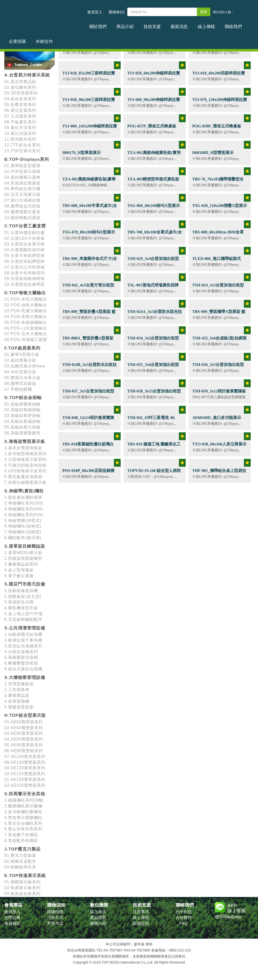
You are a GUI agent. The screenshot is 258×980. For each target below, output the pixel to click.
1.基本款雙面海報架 (23, 448)
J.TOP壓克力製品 (22, 849)
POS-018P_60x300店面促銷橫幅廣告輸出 (88, 473)
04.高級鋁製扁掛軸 (22, 421)
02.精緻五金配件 (20, 861)
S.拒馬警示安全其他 (25, 794)
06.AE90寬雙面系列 (24, 751)
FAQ (183, 923)
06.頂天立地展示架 (22, 194)
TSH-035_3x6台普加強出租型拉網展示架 (153, 367)
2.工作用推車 (17, 690)
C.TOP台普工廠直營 (25, 226)
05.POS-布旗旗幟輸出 (26, 322)
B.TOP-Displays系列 (27, 159)
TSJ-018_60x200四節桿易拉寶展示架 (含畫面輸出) (219, 76)
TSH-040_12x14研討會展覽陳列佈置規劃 (88, 420)
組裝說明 (141, 923)
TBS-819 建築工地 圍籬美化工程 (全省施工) (154, 447)
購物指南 (55, 912)
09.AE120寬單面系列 (25, 768)
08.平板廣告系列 (20, 122)
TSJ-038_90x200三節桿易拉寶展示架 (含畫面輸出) (89, 102)
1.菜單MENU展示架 (23, 553)
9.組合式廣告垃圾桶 (23, 669)
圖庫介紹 (98, 923)
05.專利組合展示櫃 (22, 189)
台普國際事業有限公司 (45, 15)
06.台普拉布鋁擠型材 (25, 261)
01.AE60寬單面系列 (24, 722)
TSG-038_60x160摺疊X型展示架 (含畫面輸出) (154, 49)
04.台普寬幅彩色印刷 (25, 250)
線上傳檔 (180, 24)
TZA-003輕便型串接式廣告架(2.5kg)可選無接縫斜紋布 (153, 182)
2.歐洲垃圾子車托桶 (23, 640)
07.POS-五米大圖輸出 (26, 334)
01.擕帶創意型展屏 (22, 166)
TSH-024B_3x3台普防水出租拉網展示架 (89, 367)
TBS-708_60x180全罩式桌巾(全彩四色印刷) (155, 235)
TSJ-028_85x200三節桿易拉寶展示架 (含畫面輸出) (89, 76)
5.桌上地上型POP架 (24, 614)
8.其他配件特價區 (21, 841)
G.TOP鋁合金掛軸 (23, 398)
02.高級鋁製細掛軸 (22, 410)
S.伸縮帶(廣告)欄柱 (24, 491)
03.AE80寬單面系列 (24, 733)
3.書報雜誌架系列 (21, 564)
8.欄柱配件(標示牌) (23, 538)
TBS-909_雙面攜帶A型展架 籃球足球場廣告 (219, 314)
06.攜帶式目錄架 (20, 383)
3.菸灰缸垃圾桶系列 (23, 646)
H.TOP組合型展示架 (25, 715)
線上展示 (98, 912)
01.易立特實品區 (20, 82)
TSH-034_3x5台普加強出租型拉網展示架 (153, 341)
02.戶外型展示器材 (22, 171)
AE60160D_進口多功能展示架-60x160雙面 (217, 420)
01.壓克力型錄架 (20, 855)
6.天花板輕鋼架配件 (23, 619)
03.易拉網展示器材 (22, 177)
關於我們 (95, 24)
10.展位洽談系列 (20, 133)
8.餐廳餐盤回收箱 (21, 663)
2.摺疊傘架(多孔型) (23, 597)
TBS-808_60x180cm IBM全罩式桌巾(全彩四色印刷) (218, 235)
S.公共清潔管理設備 (25, 628)
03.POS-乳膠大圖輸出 (26, 311)
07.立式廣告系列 (20, 116)
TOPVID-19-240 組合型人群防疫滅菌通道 (154, 473)
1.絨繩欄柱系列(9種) (24, 800)
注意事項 (141, 912)
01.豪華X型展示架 (22, 354)
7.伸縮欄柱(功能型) (23, 532)
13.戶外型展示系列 (22, 151)
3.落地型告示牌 (19, 602)
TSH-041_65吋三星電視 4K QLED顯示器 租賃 (151, 420)
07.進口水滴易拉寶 (22, 200)
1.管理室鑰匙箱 (19, 684)
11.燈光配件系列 (20, 139)
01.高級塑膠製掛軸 (22, 404)
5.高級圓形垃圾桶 (21, 657)
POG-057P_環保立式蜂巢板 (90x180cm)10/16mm (152, 129)
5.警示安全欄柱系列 (23, 823)
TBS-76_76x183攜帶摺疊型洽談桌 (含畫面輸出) (218, 182)
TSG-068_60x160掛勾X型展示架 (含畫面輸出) (154, 208)
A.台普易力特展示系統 (27, 75)
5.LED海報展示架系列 (25, 471)
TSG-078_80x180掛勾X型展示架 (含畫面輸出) (89, 235)
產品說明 (98, 918)
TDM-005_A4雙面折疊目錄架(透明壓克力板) (88, 49)
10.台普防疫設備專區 (25, 284)
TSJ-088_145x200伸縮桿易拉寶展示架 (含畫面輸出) (90, 129)
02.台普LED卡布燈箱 (25, 238)
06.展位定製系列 (20, 110)
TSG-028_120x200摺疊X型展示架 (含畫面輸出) (220, 208)
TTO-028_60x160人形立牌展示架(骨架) (219, 447)
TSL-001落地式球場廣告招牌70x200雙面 (153, 288)
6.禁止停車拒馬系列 (23, 829)
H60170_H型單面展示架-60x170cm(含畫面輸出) (85, 155)
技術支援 (137, 24)
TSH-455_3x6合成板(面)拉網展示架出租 (219, 341)
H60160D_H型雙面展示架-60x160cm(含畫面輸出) (215, 155)
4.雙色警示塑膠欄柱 (23, 818)
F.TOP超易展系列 (22, 348)
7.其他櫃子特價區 (21, 835)
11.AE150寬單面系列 (25, 779)
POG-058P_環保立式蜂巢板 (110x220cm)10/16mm (217, 129)
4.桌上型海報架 (19, 570)
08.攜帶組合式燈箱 (22, 206)
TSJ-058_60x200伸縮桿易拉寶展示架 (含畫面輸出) (154, 76)
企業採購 (222, 24)
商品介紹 (116, 24)
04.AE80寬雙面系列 (24, 739)
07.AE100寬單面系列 (25, 757)
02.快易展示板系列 (22, 888)
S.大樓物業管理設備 (25, 678)
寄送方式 (55, 923)
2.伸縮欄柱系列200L (24, 503)
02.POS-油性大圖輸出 (26, 305)
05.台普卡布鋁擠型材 (25, 256)
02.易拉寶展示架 (20, 360)
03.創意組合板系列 (22, 894)
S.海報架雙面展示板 (25, 442)
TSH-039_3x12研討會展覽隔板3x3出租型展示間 (219, 394)
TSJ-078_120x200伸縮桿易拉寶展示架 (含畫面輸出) (220, 102)
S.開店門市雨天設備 (25, 584)
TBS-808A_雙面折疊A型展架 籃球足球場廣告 (88, 341)
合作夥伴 (184, 918)
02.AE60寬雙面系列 (24, 728)
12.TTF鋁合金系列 (22, 145)
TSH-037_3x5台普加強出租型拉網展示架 (88, 394)
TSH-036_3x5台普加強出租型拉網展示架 (218, 367)
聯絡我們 (201, 24)
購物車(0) (117, 12)
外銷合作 (243, 24)
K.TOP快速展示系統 (25, 876)
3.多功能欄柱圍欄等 (23, 812)
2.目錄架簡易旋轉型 (23, 558)
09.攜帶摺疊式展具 (22, 212)
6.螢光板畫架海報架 (23, 477)
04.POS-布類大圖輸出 (26, 317)
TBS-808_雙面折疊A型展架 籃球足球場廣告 (89, 314)
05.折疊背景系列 (20, 105)
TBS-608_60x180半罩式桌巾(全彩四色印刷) (90, 208)
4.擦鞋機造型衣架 (21, 608)
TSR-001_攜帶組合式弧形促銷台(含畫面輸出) (219, 49)
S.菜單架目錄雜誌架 (25, 546)
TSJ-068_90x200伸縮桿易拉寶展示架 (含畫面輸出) (154, 102)
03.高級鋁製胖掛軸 (22, 416)
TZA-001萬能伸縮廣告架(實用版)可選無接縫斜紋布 (154, 155)
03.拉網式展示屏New (25, 366)
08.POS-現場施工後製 (26, 340)
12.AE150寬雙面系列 (25, 785)
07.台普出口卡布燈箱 (25, 267)
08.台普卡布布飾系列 (25, 273)
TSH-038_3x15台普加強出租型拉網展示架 (154, 394)
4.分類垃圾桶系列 (21, 652)
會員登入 (95, 12)
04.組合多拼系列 (20, 99)
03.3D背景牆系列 (21, 93)
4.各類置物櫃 (17, 701)
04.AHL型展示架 (20, 372)
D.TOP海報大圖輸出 (25, 293)
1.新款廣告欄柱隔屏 (23, 497)
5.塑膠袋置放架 (19, 707)
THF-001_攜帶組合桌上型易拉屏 (219, 473)
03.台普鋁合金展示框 (25, 244)
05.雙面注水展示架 (22, 378)
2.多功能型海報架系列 (25, 454)
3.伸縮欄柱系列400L (24, 509)
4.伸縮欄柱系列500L (24, 515)
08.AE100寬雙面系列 (25, 762)
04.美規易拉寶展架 (22, 183)
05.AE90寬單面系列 (24, 745)
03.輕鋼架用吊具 (20, 867)
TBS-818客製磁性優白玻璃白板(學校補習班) (88, 447)
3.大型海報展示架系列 (25, 459)
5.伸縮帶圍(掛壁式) (23, 521)
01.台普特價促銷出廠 (25, 233)
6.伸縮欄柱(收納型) (23, 526)
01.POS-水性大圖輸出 (26, 299)
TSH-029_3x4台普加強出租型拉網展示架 (153, 261)
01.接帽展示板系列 (22, 882)
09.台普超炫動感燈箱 (25, 279)
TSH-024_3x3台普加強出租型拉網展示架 (218, 288)
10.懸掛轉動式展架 (22, 218)
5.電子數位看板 (19, 576)
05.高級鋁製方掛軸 (22, 427)
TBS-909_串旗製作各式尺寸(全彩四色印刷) (90, 261)
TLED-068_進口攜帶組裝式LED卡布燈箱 (217, 261)
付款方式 (55, 918)
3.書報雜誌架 (17, 695)
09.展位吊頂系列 (20, 128)
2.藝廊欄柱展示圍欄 (23, 806)
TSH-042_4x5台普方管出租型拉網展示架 (88, 288)
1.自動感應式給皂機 (23, 634)
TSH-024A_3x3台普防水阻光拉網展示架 (155, 314)
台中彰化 (184, 912)
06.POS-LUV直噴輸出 (26, 328)
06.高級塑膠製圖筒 (22, 433)
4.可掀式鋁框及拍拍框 (25, 465)
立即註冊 (12, 918)
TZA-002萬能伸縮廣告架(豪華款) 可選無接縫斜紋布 (89, 182)
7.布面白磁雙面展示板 (25, 482)
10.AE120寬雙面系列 (25, 774)
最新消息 (158, 24)
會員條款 (12, 923)
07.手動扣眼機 (18, 389)
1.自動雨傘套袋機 (21, 591)
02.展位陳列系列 (20, 87)
